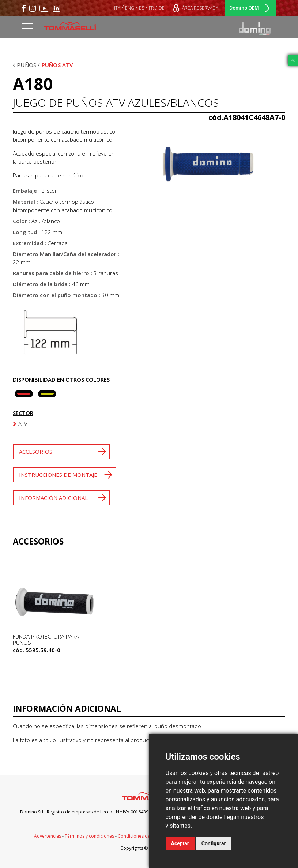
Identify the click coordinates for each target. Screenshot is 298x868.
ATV (20, 424)
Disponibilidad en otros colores (61, 379)
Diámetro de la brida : (42, 284)
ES (142, 8)
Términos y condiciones (89, 836)
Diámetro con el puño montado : (56, 295)
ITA (117, 8)
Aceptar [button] (180, 843)
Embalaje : (26, 191)
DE (162, 8)
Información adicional (53, 498)
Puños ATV (57, 65)
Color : (21, 221)
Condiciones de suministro (146, 836)
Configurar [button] (214, 843)
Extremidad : (29, 243)
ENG (130, 8)
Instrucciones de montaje (58, 475)
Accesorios (36, 452)
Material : (25, 202)
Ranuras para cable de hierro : (52, 273)
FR (151, 8)
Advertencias (48, 836)
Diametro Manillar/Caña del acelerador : (66, 254)
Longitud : (26, 232)
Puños (27, 65)
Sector (23, 413)
